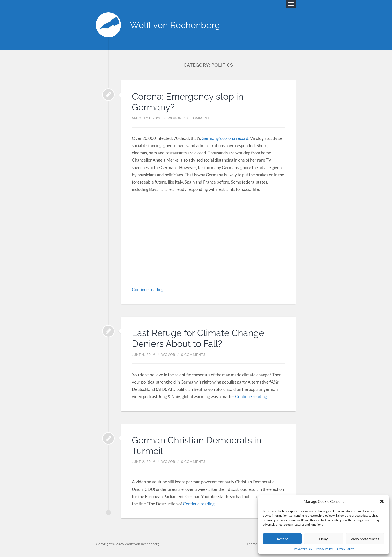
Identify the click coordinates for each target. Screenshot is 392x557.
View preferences (365, 539)
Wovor (175, 118)
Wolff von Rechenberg (175, 25)
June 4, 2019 (144, 355)
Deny (324, 539)
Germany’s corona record (225, 138)
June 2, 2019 (144, 462)
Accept (282, 539)
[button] (382, 501)
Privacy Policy (303, 549)
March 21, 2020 (147, 118)
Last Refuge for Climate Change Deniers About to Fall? (198, 338)
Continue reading (148, 290)
